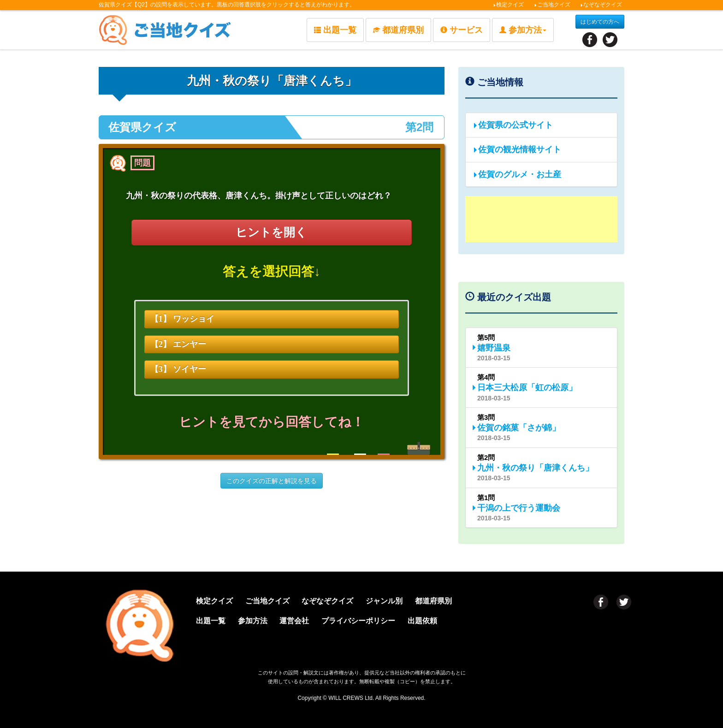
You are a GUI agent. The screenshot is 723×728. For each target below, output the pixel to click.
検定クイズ (508, 5)
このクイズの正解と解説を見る (272, 482)
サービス (462, 30)
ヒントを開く (272, 232)
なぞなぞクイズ (601, 5)
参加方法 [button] (523, 30)
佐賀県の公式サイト (513, 125)
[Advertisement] (541, 219)
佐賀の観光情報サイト (517, 149)
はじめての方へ (600, 22)
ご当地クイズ (552, 5)
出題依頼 (444, 619)
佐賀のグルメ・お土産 (517, 174)
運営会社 (306, 619)
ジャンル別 (401, 601)
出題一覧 (335, 30)
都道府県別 (398, 30)
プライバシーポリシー (375, 619)
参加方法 (260, 619)
